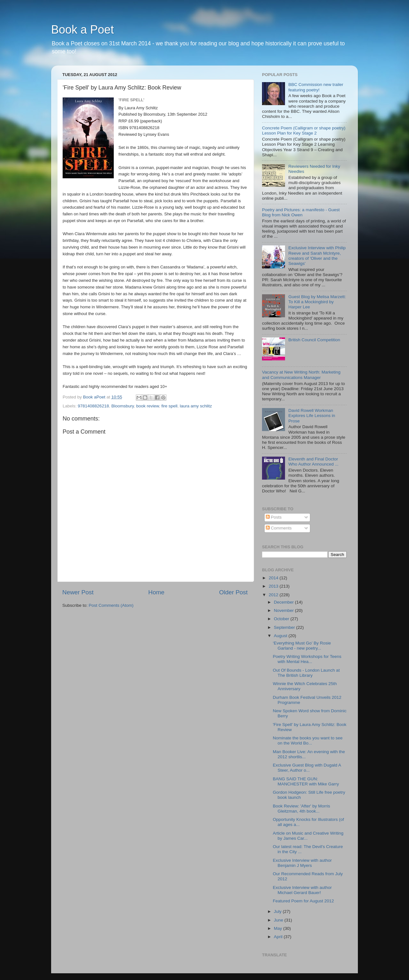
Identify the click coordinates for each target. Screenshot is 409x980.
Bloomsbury (122, 406)
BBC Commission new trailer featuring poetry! (316, 87)
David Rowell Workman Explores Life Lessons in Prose (312, 416)
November (284, 610)
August (281, 636)
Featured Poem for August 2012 (303, 901)
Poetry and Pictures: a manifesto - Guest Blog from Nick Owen (301, 212)
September (285, 627)
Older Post (233, 592)
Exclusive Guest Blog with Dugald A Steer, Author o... (307, 768)
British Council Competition (314, 340)
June (279, 920)
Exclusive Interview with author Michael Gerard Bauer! (302, 890)
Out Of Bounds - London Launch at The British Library (306, 673)
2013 (274, 586)
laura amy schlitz (196, 406)
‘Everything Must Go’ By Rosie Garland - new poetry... (302, 646)
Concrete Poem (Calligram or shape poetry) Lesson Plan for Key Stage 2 (304, 131)
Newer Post (78, 592)
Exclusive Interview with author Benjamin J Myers (302, 863)
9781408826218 (93, 406)
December (284, 602)
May (278, 928)
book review (147, 406)
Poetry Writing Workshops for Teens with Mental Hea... (307, 659)
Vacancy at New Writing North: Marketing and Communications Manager (301, 375)
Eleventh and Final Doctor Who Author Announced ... (313, 462)
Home (156, 592)
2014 (274, 578)
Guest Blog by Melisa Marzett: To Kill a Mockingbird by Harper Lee (317, 302)
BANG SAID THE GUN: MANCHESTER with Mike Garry (306, 781)
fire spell (169, 406)
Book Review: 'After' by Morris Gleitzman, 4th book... (301, 809)
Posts (274, 517)
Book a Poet (82, 30)
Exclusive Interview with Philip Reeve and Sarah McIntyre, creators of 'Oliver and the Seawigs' (317, 256)
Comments (279, 528)
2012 (274, 595)
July (278, 911)
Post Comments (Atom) (111, 605)
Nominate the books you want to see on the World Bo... (308, 741)
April (279, 937)
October (282, 619)
